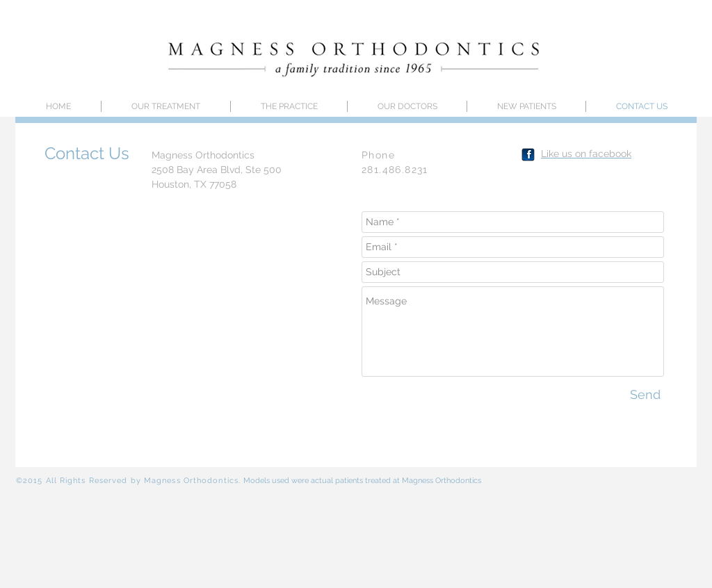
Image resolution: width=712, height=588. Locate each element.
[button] (407, 106)
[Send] (645, 394)
